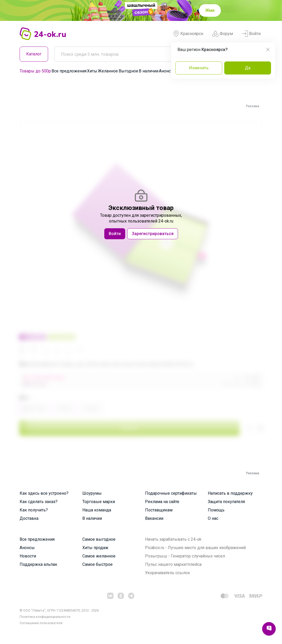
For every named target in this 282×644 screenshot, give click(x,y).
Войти (251, 34)
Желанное (108, 71)
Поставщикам (159, 510)
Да (248, 68)
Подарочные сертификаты (171, 493)
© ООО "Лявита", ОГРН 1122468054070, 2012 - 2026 (59, 610)
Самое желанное (99, 556)
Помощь (216, 510)
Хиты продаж (95, 548)
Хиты (92, 71)
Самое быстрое (97, 564)
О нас (213, 518)
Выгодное (128, 71)
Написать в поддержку (230, 493)
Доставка (29, 518)
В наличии (149, 71)
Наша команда (97, 510)
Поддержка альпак (38, 564)
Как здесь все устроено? (44, 493)
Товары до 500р (35, 71)
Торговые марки (99, 502)
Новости (28, 556)
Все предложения (69, 71)
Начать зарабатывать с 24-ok (173, 539)
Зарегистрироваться (153, 234)
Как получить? (34, 510)
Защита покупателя (226, 502)
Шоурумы (92, 493)
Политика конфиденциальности (45, 617)
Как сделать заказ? (39, 502)
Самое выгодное (99, 539)
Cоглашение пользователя (41, 623)
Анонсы (166, 71)
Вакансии (154, 518)
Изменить (199, 68)
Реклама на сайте (162, 502)
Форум (223, 34)
